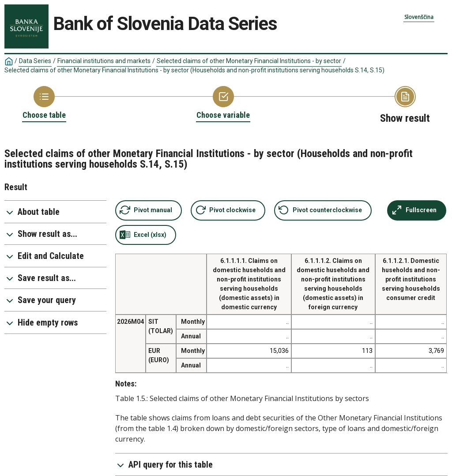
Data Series (35, 61)
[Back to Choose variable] (223, 103)
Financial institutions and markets (104, 61)
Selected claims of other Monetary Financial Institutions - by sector (249, 61)
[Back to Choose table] (44, 103)
